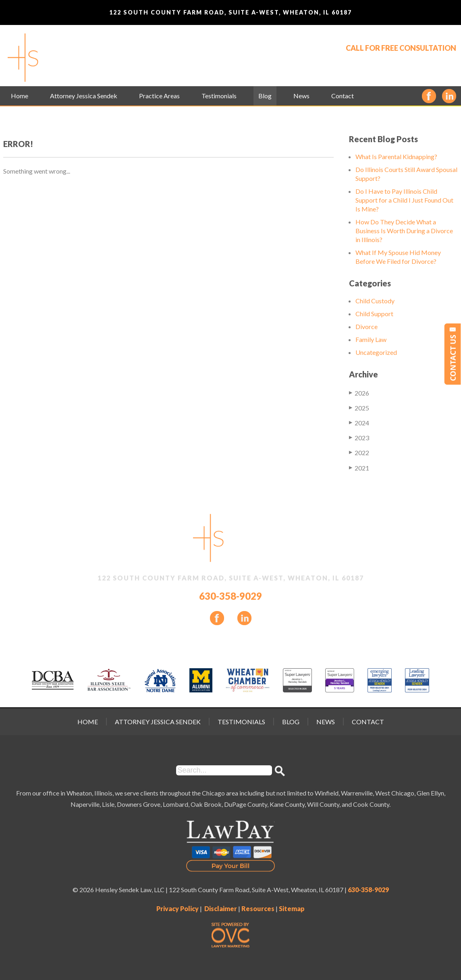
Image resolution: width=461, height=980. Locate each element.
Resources (258, 909)
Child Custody (375, 301)
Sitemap (292, 909)
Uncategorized (376, 352)
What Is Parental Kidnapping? (396, 156)
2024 (359, 423)
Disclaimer (221, 909)
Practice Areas (159, 96)
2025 (359, 408)
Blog (265, 96)
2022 (359, 452)
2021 (359, 468)
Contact (343, 96)
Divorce (367, 326)
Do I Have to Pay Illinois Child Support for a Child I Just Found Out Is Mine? (404, 200)
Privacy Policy (178, 909)
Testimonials (219, 96)
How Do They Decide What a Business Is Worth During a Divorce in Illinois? (404, 231)
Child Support (374, 314)
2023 (359, 437)
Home (20, 96)
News (301, 96)
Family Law (371, 339)
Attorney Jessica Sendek (84, 96)
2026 (359, 393)
